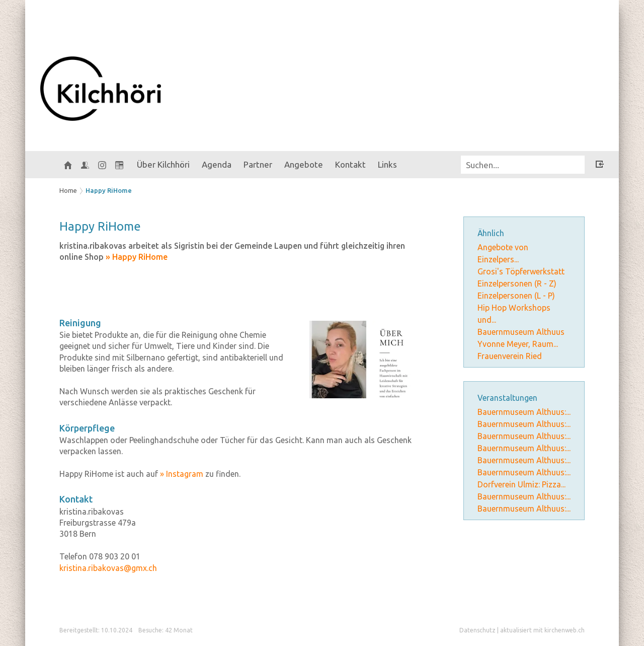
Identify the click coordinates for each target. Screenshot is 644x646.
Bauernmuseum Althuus (521, 332)
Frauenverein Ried (510, 356)
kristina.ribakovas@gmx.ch (108, 568)
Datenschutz (477, 630)
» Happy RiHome (137, 257)
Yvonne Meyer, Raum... (518, 344)
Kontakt (350, 164)
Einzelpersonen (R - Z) (517, 283)
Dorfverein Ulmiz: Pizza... (521, 484)
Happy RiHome (109, 190)
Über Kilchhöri (163, 164)
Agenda (217, 164)
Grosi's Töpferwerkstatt (521, 271)
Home (68, 190)
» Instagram (182, 474)
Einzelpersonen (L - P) (516, 296)
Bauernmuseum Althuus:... (524, 412)
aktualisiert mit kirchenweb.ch (542, 630)
